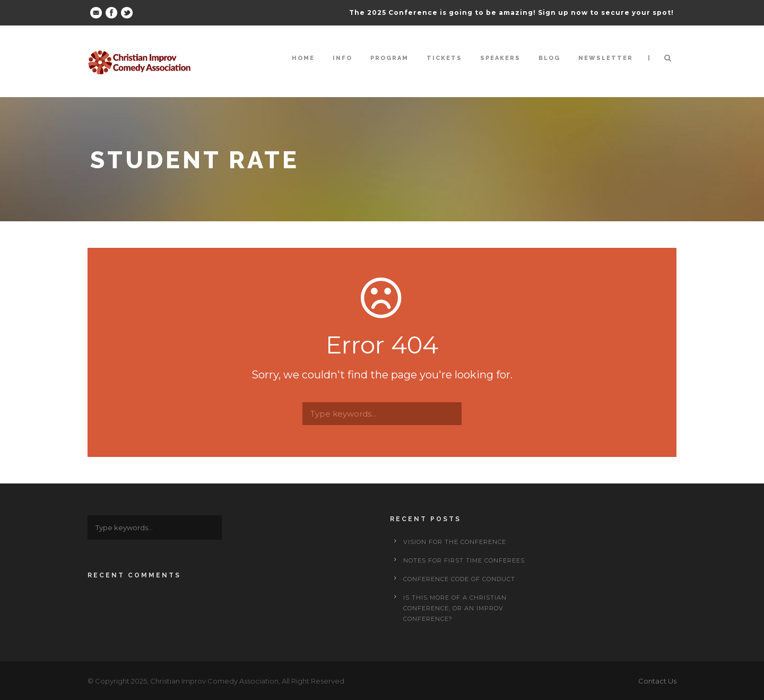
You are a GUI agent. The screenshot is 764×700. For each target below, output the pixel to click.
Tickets (444, 58)
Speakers (500, 58)
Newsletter (606, 58)
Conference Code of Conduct (459, 579)
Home (303, 58)
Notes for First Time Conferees (464, 560)
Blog (549, 58)
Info (342, 58)
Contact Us (657, 681)
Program (389, 58)
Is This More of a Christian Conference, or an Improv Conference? (455, 608)
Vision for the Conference (455, 542)
